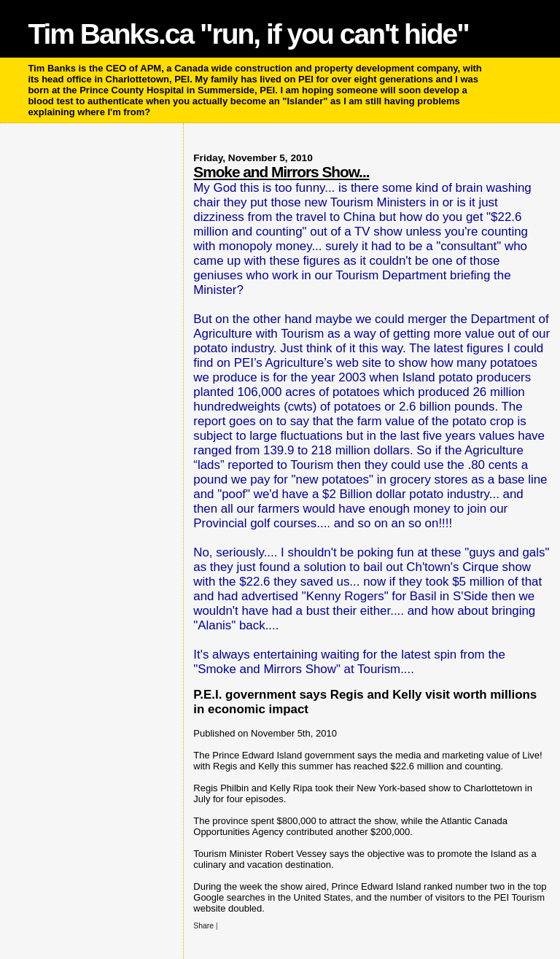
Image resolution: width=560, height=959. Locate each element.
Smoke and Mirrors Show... (281, 172)
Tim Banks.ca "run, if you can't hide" (248, 34)
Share (203, 926)
